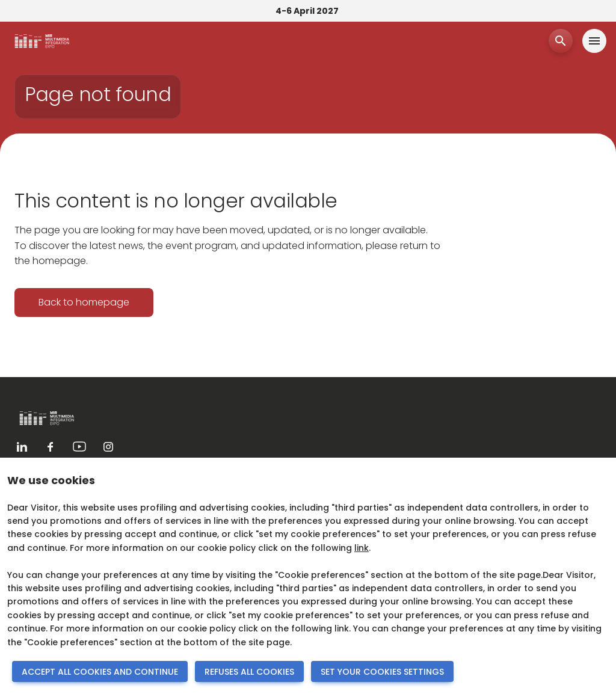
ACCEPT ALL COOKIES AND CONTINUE (100, 672)
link (362, 548)
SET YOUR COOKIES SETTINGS (382, 672)
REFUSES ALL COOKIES (249, 672)
